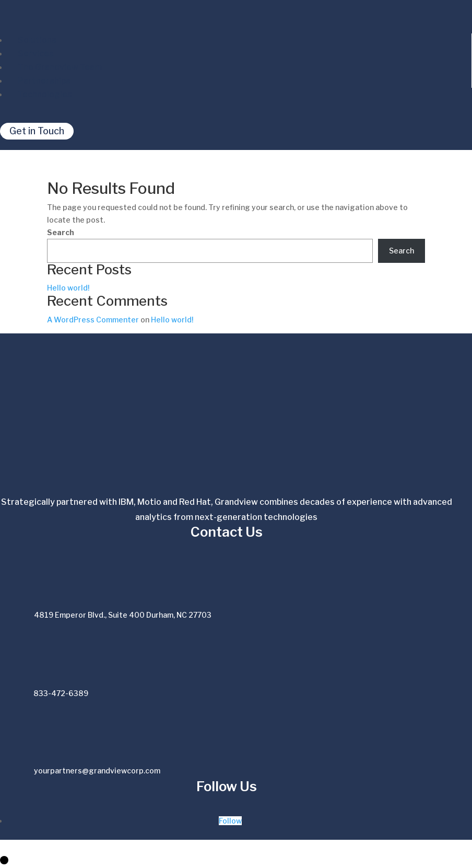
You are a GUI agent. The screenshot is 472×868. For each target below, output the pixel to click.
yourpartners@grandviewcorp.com (97, 771)
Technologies (45, 94)
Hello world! (68, 288)
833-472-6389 (61, 693)
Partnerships (44, 81)
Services (36, 54)
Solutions (37, 40)
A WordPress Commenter (93, 320)
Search (61, 232)
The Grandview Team (60, 67)
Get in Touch (37, 131)
